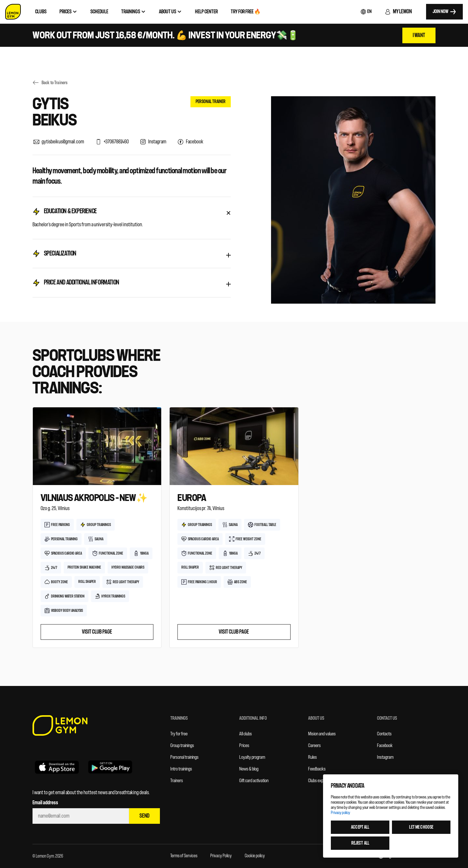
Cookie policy (255, 856)
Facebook (385, 746)
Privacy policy (340, 813)
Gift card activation (254, 781)
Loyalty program (252, 757)
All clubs (246, 734)
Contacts (384, 734)
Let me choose (421, 827)
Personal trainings (184, 757)
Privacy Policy (221, 856)
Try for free (179, 734)
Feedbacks (317, 769)
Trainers (177, 781)
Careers (314, 746)
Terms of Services (184, 856)
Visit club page (97, 632)
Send (144, 816)
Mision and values (322, 734)
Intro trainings (181, 769)
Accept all (360, 827)
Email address (45, 803)
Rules (312, 757)
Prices (244, 746)
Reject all (360, 843)
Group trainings (182, 746)
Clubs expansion (321, 781)
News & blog (249, 769)
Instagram (385, 757)
